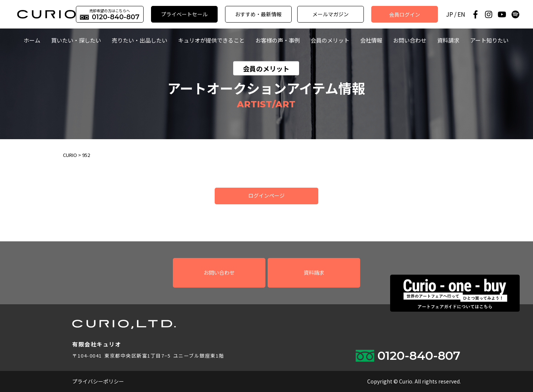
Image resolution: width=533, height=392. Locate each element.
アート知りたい (489, 40)
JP (450, 14)
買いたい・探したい (76, 40)
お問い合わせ (410, 40)
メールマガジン (331, 14)
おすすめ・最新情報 (258, 14)
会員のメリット (330, 40)
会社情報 (371, 40)
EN (461, 14)
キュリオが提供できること (211, 40)
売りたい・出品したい (140, 40)
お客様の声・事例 (278, 40)
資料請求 (448, 40)
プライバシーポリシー (98, 381)
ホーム (32, 40)
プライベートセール (184, 14)
